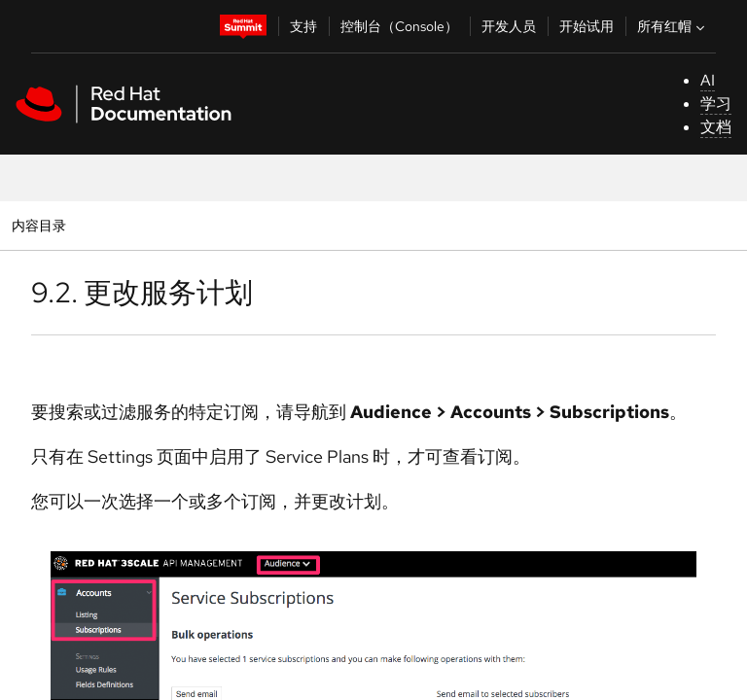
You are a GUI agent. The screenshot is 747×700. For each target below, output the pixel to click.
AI (708, 80)
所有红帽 (673, 26)
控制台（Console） (399, 26)
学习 (716, 104)
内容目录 (38, 225)
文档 (716, 127)
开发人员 (509, 26)
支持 (303, 26)
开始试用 (587, 26)
